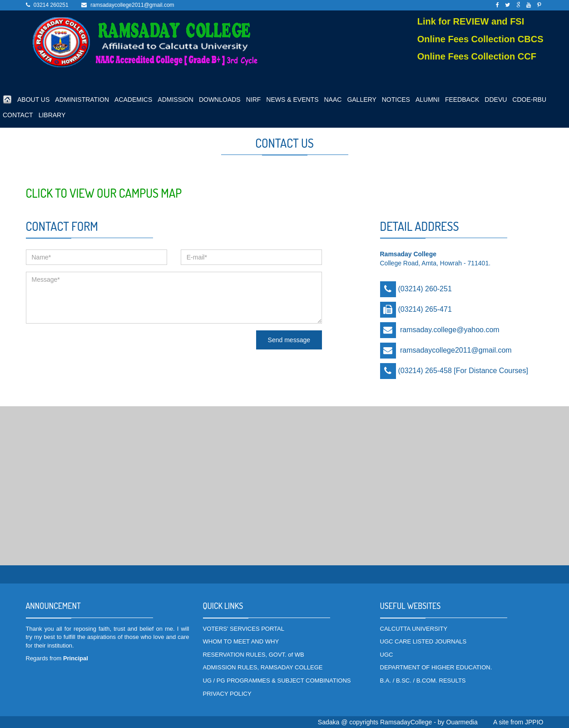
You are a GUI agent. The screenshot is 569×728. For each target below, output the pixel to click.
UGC (387, 655)
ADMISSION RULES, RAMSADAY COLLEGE (263, 667)
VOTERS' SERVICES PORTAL (244, 629)
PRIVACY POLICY (227, 694)
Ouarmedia (462, 722)
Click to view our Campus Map (104, 193)
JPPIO (534, 722)
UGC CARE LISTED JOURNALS (423, 641)
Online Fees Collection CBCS (480, 39)
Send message (289, 340)
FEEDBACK (462, 100)
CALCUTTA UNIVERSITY (414, 629)
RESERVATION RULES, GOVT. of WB (254, 655)
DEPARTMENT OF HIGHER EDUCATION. (436, 667)
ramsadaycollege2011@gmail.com (132, 5)
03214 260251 (51, 5)
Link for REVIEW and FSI (471, 21)
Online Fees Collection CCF (477, 56)
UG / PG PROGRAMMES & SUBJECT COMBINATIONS (277, 681)
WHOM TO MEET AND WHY (241, 641)
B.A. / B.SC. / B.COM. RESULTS (423, 681)
